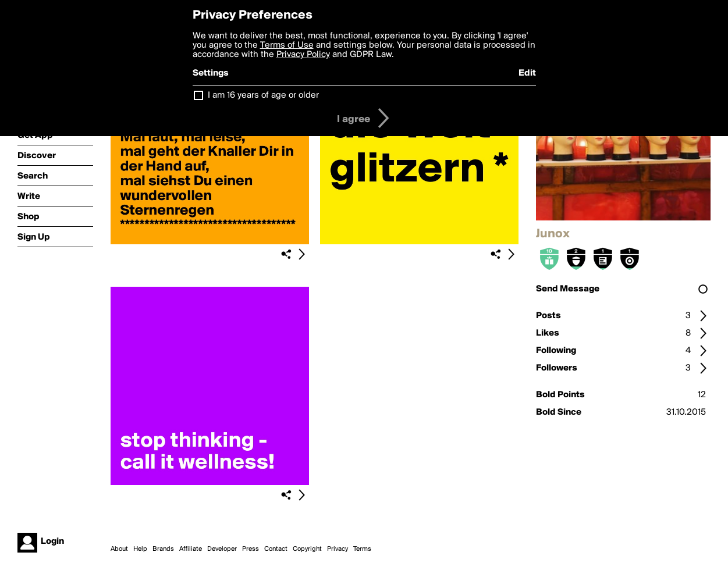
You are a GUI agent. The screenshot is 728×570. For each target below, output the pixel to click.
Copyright (307, 549)
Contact (276, 549)
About (119, 549)
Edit (527, 73)
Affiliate (191, 549)
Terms (362, 549)
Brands (163, 549)
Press (251, 549)
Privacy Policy (303, 55)
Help (140, 549)
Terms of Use (287, 45)
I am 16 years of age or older (263, 95)
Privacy (338, 549)
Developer (222, 549)
